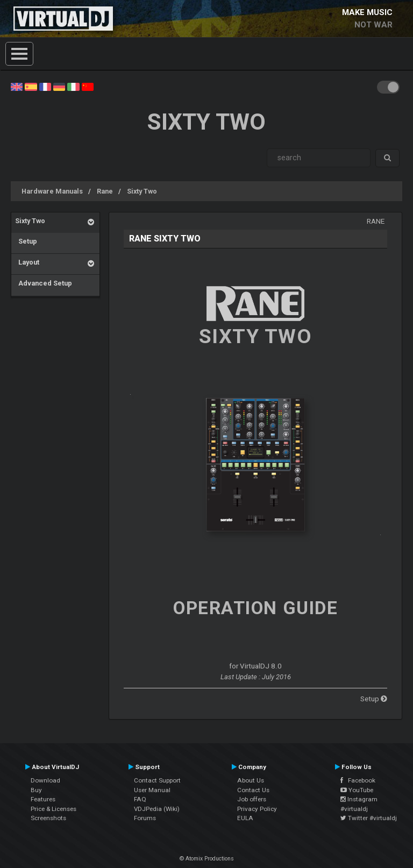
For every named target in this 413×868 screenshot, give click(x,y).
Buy (36, 790)
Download (45, 780)
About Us (251, 780)
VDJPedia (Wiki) (157, 809)
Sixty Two (142, 191)
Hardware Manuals (52, 191)
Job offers (252, 799)
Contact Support (157, 780)
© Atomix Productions (207, 859)
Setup (26, 241)
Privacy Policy (257, 809)
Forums (145, 818)
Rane (105, 191)
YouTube (357, 790)
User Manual (152, 790)
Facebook (358, 780)
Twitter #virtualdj (369, 818)
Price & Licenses (54, 809)
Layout (27, 262)
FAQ (140, 799)
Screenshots (48, 818)
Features (43, 799)
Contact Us (253, 790)
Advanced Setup (44, 283)
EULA (245, 818)
